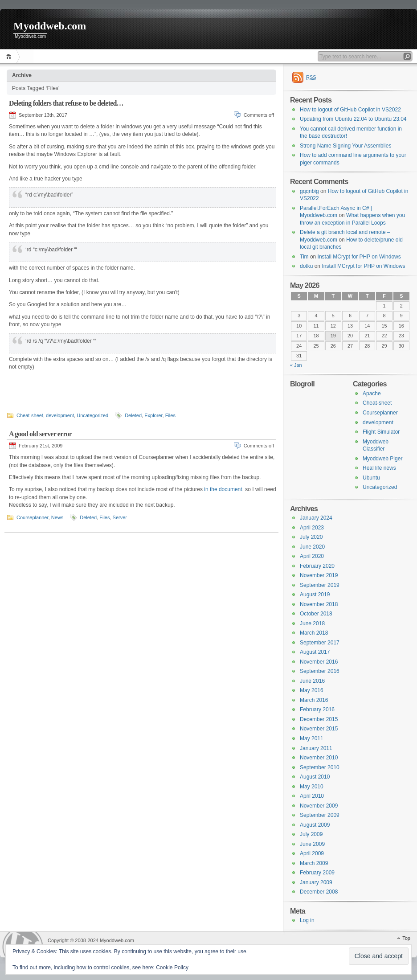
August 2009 (315, 825)
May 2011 (312, 738)
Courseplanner (33, 517)
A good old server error (40, 433)
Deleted (133, 415)
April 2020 (312, 556)
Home (10, 56)
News (57, 517)
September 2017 (320, 643)
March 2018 (314, 633)
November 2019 (319, 575)
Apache (372, 394)
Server (120, 517)
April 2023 (312, 528)
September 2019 (320, 585)
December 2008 (319, 892)
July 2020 (311, 537)
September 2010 (320, 767)
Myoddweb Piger (382, 459)
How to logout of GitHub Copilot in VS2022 (350, 110)
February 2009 (317, 873)
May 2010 (312, 787)
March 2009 (314, 863)
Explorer (153, 415)
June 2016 (312, 681)
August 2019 (315, 595)
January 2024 (316, 518)
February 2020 (317, 566)
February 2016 (317, 709)
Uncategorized (92, 415)
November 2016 (319, 662)
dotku (306, 266)
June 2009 (312, 844)
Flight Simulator (381, 432)
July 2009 (311, 834)
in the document (223, 489)
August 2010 (315, 777)
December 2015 (319, 719)
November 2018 (319, 604)
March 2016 (314, 700)
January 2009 (316, 882)
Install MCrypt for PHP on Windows (359, 257)
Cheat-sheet (30, 415)
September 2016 (320, 671)
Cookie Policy (172, 968)
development (60, 415)
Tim (304, 257)
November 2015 (319, 729)
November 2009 (319, 806)
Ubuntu (371, 478)
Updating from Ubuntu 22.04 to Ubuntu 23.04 (353, 119)
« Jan (296, 365)
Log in (307, 920)
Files (170, 415)
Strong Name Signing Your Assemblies (345, 146)
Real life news (379, 468)
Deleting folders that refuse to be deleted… (66, 103)
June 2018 (312, 623)
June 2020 (312, 547)
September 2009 (320, 815)
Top (406, 938)
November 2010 (319, 758)
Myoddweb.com (50, 26)
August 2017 (315, 652)
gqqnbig (309, 191)
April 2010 (312, 796)
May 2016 (312, 690)
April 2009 (312, 853)
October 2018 (316, 614)
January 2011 (316, 748)
